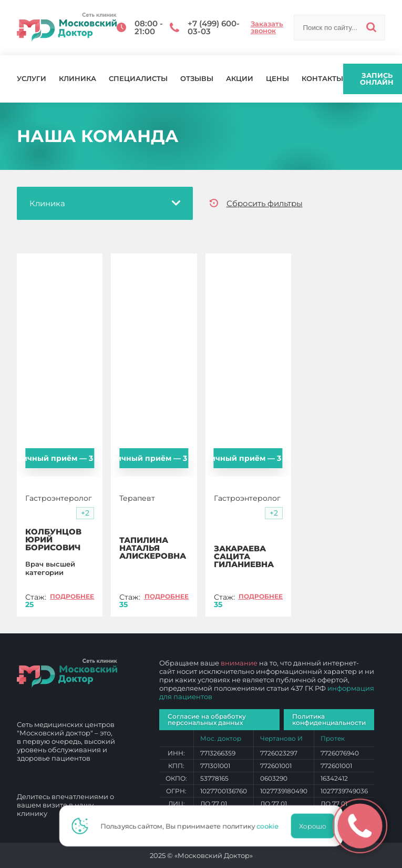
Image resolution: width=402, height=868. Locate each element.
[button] (85, 513)
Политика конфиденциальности (329, 719)
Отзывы (197, 79)
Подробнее (72, 596)
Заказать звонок (267, 27)
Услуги (32, 79)
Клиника (78, 79)
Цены (277, 79)
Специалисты (138, 79)
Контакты (322, 79)
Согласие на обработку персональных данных (207, 719)
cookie (271, 826)
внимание (239, 663)
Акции (240, 79)
